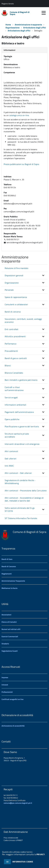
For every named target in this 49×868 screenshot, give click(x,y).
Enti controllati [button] (12, 329)
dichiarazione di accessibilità (13, 726)
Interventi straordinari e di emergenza (22, 444)
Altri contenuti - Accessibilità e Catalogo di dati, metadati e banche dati (24, 499)
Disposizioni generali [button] (14, 275)
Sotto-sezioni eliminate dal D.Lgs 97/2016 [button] (20, 509)
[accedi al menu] (44, 13)
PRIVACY (41, 854)
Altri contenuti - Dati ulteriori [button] (18, 473)
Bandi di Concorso (9, 566)
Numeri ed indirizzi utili (11, 629)
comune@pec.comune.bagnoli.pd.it (18, 803)
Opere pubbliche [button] (12, 419)
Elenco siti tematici (9, 622)
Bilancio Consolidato (14, 373)
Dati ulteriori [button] (11, 459)
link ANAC (9, 466)
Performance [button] (11, 344)
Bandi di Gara (7, 559)
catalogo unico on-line (19, 115)
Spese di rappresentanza (16, 297)
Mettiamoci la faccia (9, 588)
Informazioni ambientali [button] (15, 405)
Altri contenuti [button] (11, 451)
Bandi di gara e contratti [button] (16, 358)
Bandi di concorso (13, 312)
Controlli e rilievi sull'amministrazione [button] (14, 389)
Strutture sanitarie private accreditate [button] (17, 435)
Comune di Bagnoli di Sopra (20, 13)
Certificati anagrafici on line (12, 699)
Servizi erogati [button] (11, 397)
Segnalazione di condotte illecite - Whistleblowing (20, 482)
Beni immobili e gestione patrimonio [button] (21, 380)
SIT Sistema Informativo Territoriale (21, 518)
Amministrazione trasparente (28, 25)
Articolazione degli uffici (19, 31)
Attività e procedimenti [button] (15, 336)
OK (7, 862)
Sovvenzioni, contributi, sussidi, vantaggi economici (23, 320)
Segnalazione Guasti (10, 651)
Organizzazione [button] (12, 283)
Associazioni (6, 615)
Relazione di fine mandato (16, 268)
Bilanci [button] (8, 366)
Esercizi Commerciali (10, 636)
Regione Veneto (8, 4)
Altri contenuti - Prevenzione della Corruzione (26, 491)
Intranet (5, 685)
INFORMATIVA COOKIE (23, 862)
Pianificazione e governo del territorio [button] (22, 426)
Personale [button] (9, 290)
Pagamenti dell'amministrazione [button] (19, 412)
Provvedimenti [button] (11, 351)
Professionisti (7, 692)
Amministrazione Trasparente (13, 581)
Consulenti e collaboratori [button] (16, 304)
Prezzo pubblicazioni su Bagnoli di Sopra (22, 164)
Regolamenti (7, 574)
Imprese (5, 677)
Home (8, 25)
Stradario (5, 644)
